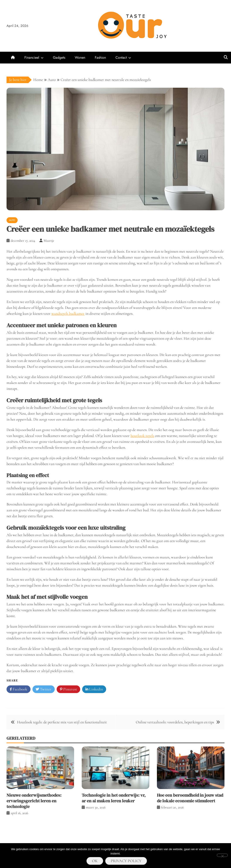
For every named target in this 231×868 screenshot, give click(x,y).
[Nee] (222, 855)
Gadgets (59, 57)
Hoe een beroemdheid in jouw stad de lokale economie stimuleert (190, 798)
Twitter (44, 689)
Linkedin (94, 689)
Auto (12, 220)
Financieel (32, 57)
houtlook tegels (142, 436)
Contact (121, 57)
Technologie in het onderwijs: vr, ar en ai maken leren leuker (114, 798)
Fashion (100, 57)
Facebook (19, 689)
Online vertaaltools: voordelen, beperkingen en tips (175, 722)
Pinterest (68, 689)
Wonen (80, 57)
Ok (95, 861)
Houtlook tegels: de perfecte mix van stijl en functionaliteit (62, 722)
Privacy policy (126, 861)
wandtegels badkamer (68, 313)
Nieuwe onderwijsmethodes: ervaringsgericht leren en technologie (34, 801)
